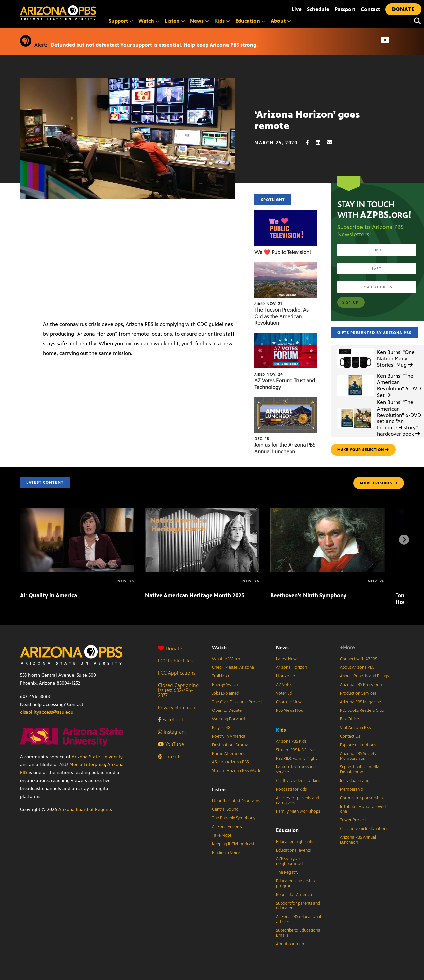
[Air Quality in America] (77, 511)
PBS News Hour (291, 710)
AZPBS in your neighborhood (289, 861)
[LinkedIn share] (321, 143)
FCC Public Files (175, 661)
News (200, 21)
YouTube (171, 744)
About (281, 21)
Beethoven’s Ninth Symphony (308, 595)
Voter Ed (284, 693)
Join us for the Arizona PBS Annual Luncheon (285, 448)
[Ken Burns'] (355, 348)
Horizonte (286, 676)
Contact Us (350, 736)
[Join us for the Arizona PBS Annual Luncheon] (286, 401)
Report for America (294, 895)
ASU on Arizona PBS (230, 762)
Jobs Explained (225, 693)
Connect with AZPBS (358, 659)
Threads (170, 756)
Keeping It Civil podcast (233, 844)
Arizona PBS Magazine (360, 702)
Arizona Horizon (291, 667)
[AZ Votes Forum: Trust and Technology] (286, 337)
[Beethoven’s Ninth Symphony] (327, 511)
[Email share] (333, 143)
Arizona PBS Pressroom (362, 685)
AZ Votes (284, 685)
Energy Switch (225, 685)
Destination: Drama (230, 745)
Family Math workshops (298, 811)
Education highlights (294, 842)
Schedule (318, 9)
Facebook (171, 720)
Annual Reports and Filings (364, 676)
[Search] (416, 21)
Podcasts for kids (291, 789)
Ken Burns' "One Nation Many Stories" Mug (396, 358)
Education (250, 21)
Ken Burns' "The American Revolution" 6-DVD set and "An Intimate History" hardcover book (399, 418)
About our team (291, 944)
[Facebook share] (311, 143)
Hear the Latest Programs (236, 801)
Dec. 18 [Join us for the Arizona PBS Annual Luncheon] (262, 439)
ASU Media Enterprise (82, 765)
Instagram (172, 732)
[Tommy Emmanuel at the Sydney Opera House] (396, 581)
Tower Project (353, 820)
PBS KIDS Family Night (296, 759)
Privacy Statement (178, 707)
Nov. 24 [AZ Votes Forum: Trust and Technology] (269, 374)
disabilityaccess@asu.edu (47, 712)
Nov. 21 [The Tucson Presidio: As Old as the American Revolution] (268, 304)
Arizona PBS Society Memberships (358, 756)
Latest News (287, 659)
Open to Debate (227, 710)
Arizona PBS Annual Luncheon (358, 840)
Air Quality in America (48, 595)
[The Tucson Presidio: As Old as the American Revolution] (286, 266)
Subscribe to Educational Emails (299, 933)
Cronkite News (290, 702)
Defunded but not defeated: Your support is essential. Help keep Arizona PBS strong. (154, 45)
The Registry (287, 872)
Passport (345, 9)
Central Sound (225, 809)
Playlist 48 (221, 728)
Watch (149, 21)
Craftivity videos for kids (298, 781)
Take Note (222, 835)
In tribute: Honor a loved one (363, 809)
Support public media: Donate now (360, 770)
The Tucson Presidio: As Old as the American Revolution (282, 316)
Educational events (293, 850)
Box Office (349, 719)
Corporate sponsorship (361, 798)
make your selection (363, 450)
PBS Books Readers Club (362, 710)
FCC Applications (177, 673)
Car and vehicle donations (364, 829)
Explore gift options (358, 745)
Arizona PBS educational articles (298, 919)
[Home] (86, 13)
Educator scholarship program (295, 883)
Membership (351, 789)
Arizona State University (97, 757)
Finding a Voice (226, 853)
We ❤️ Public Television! (283, 252)
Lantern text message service (296, 770)
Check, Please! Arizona (233, 667)
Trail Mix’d (221, 676)
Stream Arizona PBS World (237, 771)
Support (121, 21)
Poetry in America (229, 736)
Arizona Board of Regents (85, 810)
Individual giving (355, 781)
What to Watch (226, 659)
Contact (370, 9)
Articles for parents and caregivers (297, 800)
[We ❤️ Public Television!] (286, 213)
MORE (379, 483)
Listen (175, 21)
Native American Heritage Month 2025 (195, 595)
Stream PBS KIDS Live (295, 750)
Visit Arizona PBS (355, 728)
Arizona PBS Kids (291, 741)
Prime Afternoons (229, 754)
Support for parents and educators (298, 906)
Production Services (358, 693)
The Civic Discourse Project (237, 702)
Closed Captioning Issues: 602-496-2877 (179, 690)
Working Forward (229, 719)
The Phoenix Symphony (234, 818)
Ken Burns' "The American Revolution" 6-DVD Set (399, 386)
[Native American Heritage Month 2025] (202, 511)
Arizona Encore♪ (228, 827)
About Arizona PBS (357, 667)
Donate (170, 648)
